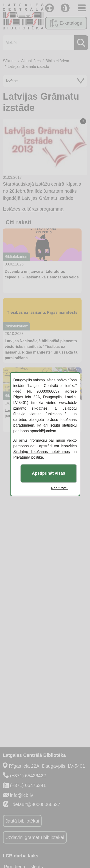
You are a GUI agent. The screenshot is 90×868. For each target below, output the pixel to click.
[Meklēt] (44, 43)
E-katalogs (66, 23)
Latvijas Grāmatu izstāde (28, 67)
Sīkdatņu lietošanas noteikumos (42, 452)
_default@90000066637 (35, 804)
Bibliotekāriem (57, 61)
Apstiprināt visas (49, 473)
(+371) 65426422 (28, 776)
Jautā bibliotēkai (22, 821)
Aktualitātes (31, 61)
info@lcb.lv (22, 795)
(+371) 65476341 (28, 785)
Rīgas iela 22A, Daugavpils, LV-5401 (47, 766)
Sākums (10, 61)
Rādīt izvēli (60, 488)
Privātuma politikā (28, 457)
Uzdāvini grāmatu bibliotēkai (35, 837)
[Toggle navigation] (82, 8)
